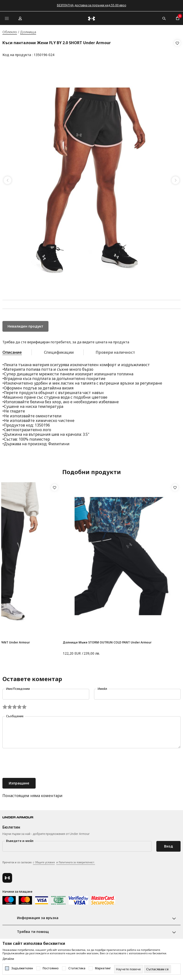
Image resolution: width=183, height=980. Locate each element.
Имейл (102, 687)
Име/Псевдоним (18, 687)
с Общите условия (44, 861)
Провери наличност (115, 351)
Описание (12, 351)
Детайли (8, 959)
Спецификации (59, 351)
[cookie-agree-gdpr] (157, 969)
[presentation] (39, 762)
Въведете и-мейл (20, 839)
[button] (177, 49)
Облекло (10, 32)
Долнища (28, 32)
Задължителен (22, 968)
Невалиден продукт (25, 325)
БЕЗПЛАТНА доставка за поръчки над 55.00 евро (92, 5)
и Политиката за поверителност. (76, 861)
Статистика (77, 968)
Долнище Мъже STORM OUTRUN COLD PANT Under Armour (107, 641)
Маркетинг (103, 968)
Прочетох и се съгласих (49, 861)
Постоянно (51, 968)
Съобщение (15, 715)
